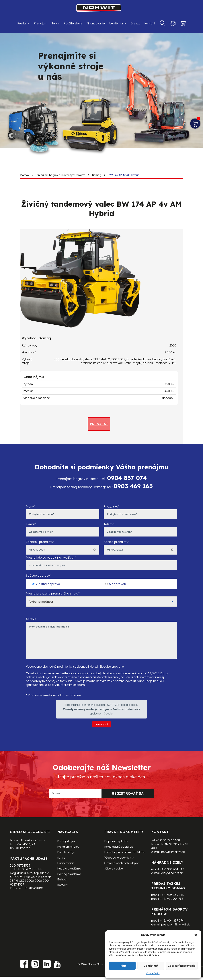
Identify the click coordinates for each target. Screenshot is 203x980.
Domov (25, 175)
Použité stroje (73, 23)
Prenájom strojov (68, 855)
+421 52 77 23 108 (168, 849)
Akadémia (116, 23)
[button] (196, 935)
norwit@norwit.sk (173, 860)
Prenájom (41, 23)
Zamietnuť (151, 966)
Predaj (22, 23)
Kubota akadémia (69, 877)
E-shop (135, 23)
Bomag (97, 175)
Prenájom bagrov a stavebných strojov (61, 175)
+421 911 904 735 (172, 907)
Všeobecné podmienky (119, 866)
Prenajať (99, 424)
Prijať (122, 966)
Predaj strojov (66, 850)
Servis (55, 23)
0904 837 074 (127, 478)
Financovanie (96, 23)
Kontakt (150, 23)
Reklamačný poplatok (119, 855)
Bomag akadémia (69, 882)
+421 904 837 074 (172, 929)
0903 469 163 (133, 486)
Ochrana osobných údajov (121, 871)
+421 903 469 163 (172, 903)
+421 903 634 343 (172, 877)
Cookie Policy (153, 973)
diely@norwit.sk (172, 881)
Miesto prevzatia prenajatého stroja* (101, 601)
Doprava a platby (116, 850)
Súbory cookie (114, 877)
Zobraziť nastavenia (182, 966)
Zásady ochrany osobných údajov (86, 717)
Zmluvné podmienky (126, 717)
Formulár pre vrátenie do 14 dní (124, 861)
